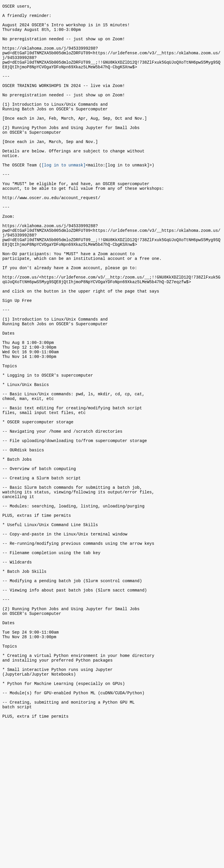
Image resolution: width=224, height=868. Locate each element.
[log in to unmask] (63, 195)
